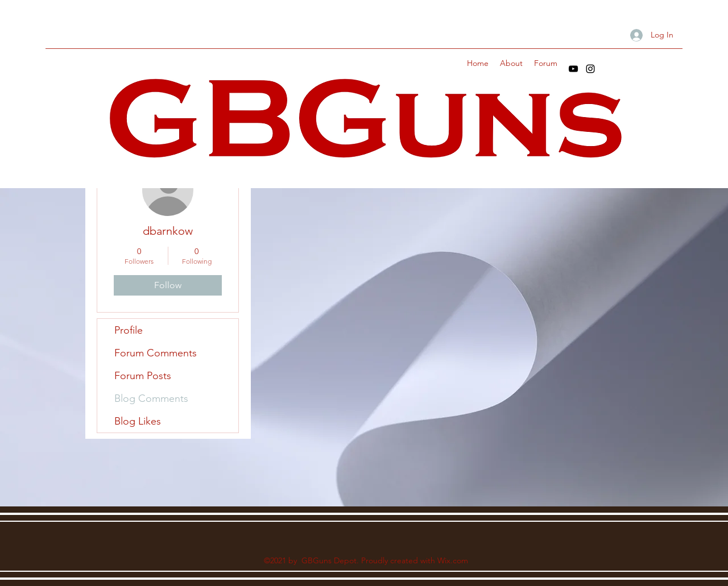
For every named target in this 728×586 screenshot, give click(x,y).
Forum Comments (156, 353)
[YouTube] (573, 69)
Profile (129, 330)
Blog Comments (151, 398)
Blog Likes (138, 421)
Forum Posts (143, 376)
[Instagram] (590, 69)
